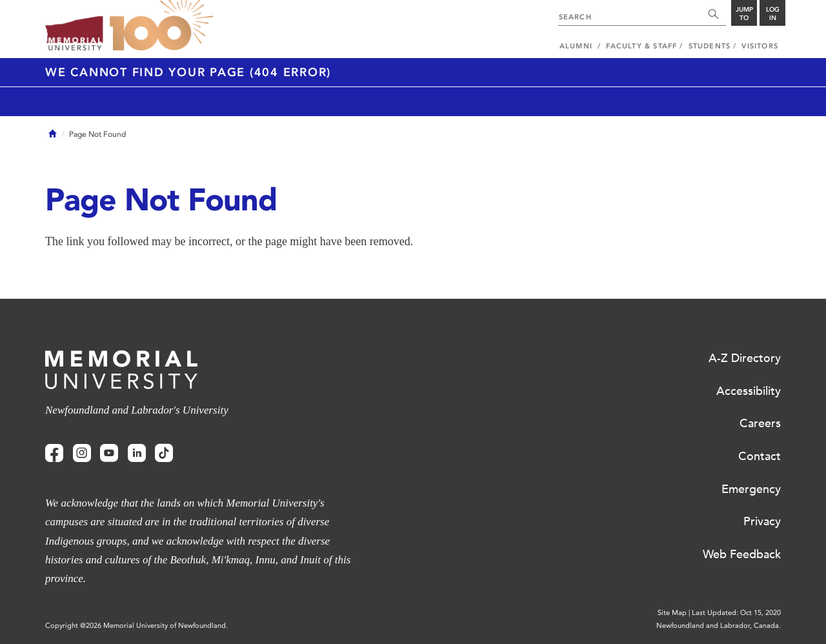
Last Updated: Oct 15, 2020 (736, 613)
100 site (161, 26)
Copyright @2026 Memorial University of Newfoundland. (136, 626)
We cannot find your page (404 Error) (188, 72)
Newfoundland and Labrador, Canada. (719, 626)
